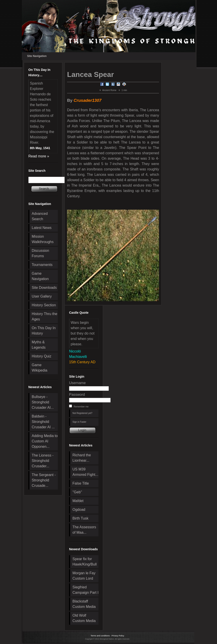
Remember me (81, 407)
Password (77, 395)
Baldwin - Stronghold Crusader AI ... (43, 422)
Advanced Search (40, 216)
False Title (81, 483)
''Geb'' (77, 492)
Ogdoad (79, 510)
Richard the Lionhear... (82, 458)
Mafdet (78, 501)
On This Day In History (44, 331)
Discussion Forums (40, 253)
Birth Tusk (80, 518)
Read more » (39, 156)
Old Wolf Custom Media (84, 618)
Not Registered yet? (82, 413)
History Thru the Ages (45, 317)
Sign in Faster (79, 422)
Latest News (42, 228)
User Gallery (42, 296)
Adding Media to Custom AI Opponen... (45, 441)
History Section (44, 305)
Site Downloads (44, 288)
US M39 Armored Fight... (85, 472)
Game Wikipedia (39, 368)
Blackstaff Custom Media (84, 604)
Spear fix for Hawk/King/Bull (85, 562)
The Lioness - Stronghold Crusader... (43, 461)
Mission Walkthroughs (43, 239)
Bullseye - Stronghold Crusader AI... (43, 402)
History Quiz (41, 356)
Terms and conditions (100, 636)
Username (77, 383)
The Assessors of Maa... (84, 530)
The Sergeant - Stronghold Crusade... (44, 480)
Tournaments (42, 265)
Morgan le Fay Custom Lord (84, 576)
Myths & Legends (39, 345)
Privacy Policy (118, 636)
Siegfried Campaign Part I (85, 590)
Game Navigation (40, 276)
